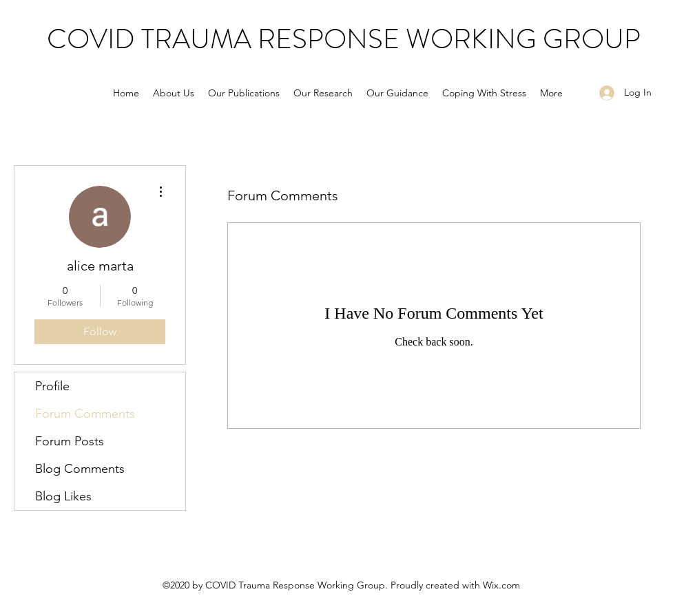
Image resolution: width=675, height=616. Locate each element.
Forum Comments (85, 414)
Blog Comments (80, 469)
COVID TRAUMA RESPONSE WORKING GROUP (344, 39)
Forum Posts (70, 441)
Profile (52, 386)
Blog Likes (63, 496)
